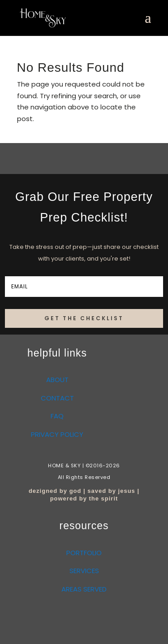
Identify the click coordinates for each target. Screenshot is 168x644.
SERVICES (84, 571)
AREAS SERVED (84, 589)
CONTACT (57, 398)
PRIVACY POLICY (57, 434)
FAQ (57, 416)
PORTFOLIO (84, 553)
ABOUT (57, 380)
